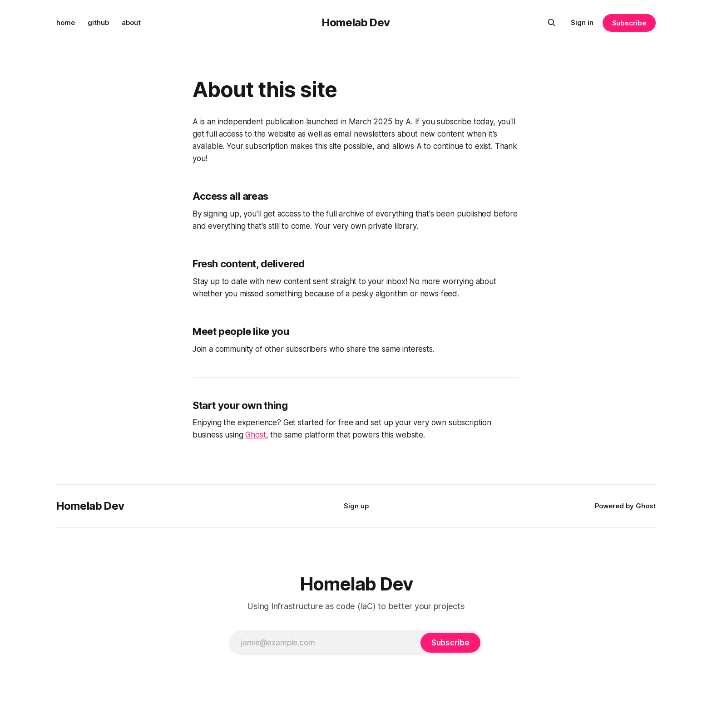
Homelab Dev (356, 22)
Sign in (582, 22)
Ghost (255, 435)
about (131, 22)
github (98, 22)
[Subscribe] (450, 643)
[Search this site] (552, 23)
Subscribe (629, 23)
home (66, 22)
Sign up (356, 506)
